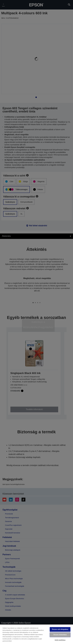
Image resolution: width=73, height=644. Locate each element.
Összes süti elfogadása (60, 629)
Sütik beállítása (60, 640)
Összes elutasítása (60, 635)
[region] (36, 634)
